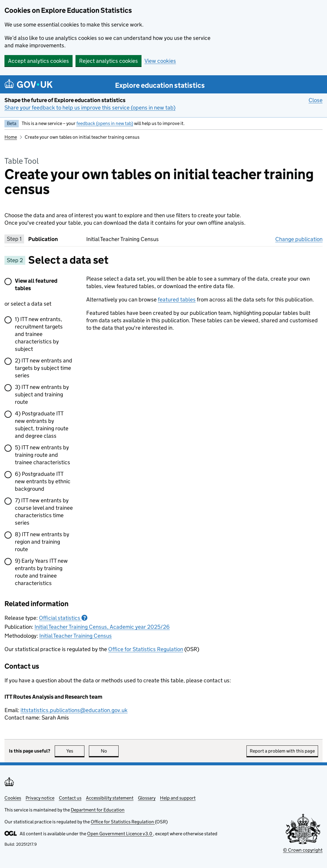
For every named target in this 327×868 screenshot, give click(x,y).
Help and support (178, 798)
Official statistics (63, 618)
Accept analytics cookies (38, 61)
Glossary (147, 798)
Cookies (13, 798)
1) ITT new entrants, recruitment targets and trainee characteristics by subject (39, 334)
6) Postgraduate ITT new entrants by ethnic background (43, 481)
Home (11, 137)
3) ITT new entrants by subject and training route (42, 394)
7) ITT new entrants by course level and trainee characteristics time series (44, 512)
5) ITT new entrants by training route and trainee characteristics (43, 455)
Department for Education (98, 810)
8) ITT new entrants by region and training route (42, 542)
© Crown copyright (303, 850)
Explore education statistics (160, 85)
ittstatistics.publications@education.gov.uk (74, 710)
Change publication (299, 239)
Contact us (70, 798)
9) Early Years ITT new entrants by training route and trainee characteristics (41, 572)
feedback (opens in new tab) (105, 123)
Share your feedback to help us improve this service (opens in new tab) (90, 108)
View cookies (160, 61)
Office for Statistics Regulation (146, 649)
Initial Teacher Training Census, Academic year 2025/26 (102, 627)
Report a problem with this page (282, 751)
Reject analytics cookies (109, 61)
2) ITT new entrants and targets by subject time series (44, 368)
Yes (76, 751)
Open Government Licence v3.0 (120, 834)
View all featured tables (36, 284)
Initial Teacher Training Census (76, 636)
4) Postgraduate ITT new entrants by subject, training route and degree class (42, 425)
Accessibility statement (110, 798)
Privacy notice (40, 798)
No (110, 751)
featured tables (177, 300)
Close (316, 100)
